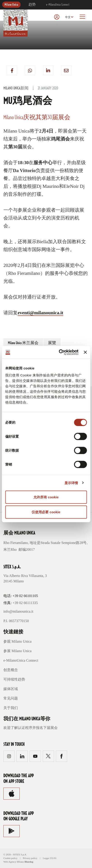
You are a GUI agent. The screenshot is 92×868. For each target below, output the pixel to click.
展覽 (52, 343)
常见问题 (11, 698)
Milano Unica (11, 5)
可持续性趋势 (14, 679)
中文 (68, 17)
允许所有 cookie (46, 497)
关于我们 (11, 708)
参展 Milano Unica (17, 651)
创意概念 (11, 670)
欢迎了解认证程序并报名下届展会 (31, 728)
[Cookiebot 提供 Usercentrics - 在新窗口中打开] (59, 352)
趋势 (32, 5)
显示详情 (71, 483)
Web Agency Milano (14, 862)
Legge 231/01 (50, 858)
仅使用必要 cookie (46, 512)
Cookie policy (10, 858)
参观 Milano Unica (17, 641)
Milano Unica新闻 (16, 88)
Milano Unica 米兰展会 (23, 343)
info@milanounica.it (18, 611)
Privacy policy (30, 858)
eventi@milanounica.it (40, 313)
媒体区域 (11, 689)
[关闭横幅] (85, 352)
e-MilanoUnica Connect (58, 5)
